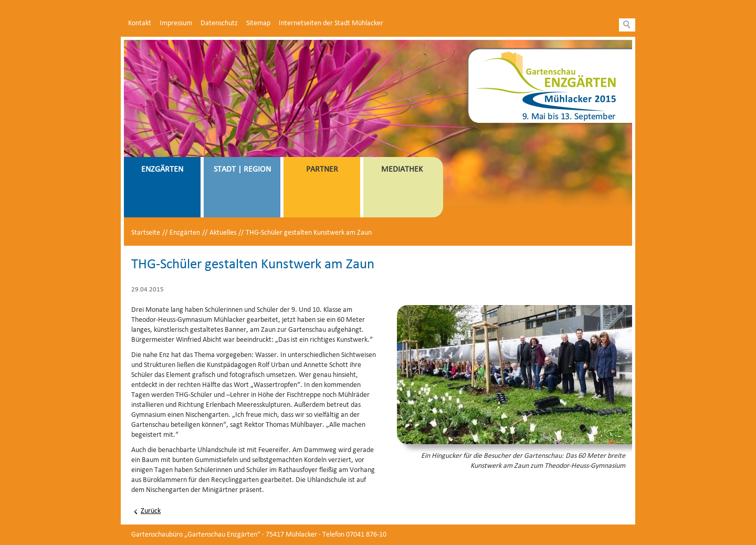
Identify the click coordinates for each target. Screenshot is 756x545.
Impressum (176, 23)
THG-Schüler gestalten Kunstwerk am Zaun (309, 233)
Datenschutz (219, 23)
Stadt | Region (242, 170)
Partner (322, 170)
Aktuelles (223, 233)
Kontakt (140, 23)
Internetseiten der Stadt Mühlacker (331, 23)
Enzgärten (162, 170)
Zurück (151, 511)
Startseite (146, 233)
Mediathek (402, 170)
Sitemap (258, 23)
